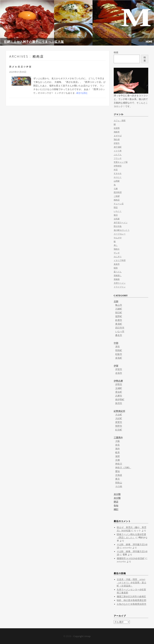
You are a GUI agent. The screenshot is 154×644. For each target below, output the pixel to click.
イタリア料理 (120, 260)
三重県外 (118, 437)
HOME (149, 42)
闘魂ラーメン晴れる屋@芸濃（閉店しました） (131, 536)
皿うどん (118, 272)
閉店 (116, 207)
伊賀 (116, 366)
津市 (118, 346)
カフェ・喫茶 (120, 120)
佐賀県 (117, 128)
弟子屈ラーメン (121, 223)
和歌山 (119, 483)
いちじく (118, 211)
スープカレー (120, 234)
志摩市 (119, 396)
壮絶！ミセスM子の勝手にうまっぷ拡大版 (34, 42)
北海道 (119, 475)
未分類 (117, 494)
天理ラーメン (120, 283)
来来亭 (117, 264)
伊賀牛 (117, 143)
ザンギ (117, 253)
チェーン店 (119, 204)
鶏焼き (117, 249)
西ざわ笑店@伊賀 (21, 67)
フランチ (118, 158)
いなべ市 (120, 331)
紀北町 (119, 430)
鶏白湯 (117, 139)
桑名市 (119, 335)
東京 (118, 479)
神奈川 (119, 464)
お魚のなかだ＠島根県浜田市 (132, 604)
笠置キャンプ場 (121, 162)
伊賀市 (119, 369)
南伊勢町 (120, 399)
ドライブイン (120, 287)
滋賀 (118, 456)
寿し (116, 245)
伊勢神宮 (118, 166)
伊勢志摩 (118, 381)
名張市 (119, 373)
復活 (116, 215)
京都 (118, 460)
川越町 (119, 309)
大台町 (119, 415)
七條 (116, 189)
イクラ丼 (118, 151)
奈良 (118, 445)
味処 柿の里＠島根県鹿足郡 (132, 600)
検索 (116, 52)
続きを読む (82, 93)
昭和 (116, 268)
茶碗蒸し (118, 275)
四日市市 (120, 328)
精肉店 (117, 200)
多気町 (119, 358)
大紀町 (119, 418)
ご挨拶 (117, 196)
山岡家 (117, 181)
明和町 (119, 350)
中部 (116, 343)
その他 (119, 486)
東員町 (119, 324)
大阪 (118, 441)
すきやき (118, 173)
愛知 (118, 471)
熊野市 (119, 426)
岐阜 (118, 452)
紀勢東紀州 (119, 411)
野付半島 (118, 226)
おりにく (118, 177)
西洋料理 (118, 192)
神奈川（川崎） (123, 467)
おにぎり (118, 257)
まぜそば (118, 136)
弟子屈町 (118, 147)
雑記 (116, 509)
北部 (116, 301)
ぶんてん (118, 154)
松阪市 (119, 354)
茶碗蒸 (117, 279)
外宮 (116, 170)
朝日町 (119, 312)
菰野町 (119, 316)
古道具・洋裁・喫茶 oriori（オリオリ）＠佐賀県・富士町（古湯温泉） (132, 582)
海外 (118, 449)
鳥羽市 (119, 403)
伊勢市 (119, 384)
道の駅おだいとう (122, 230)
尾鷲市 (119, 422)
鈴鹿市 (119, 320)
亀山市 (119, 305)
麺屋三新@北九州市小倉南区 (131, 596)
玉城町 (119, 388)
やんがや (118, 238)
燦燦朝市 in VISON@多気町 (131, 558)
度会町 (119, 392)
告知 (116, 506)
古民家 (117, 219)
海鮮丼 (117, 132)
